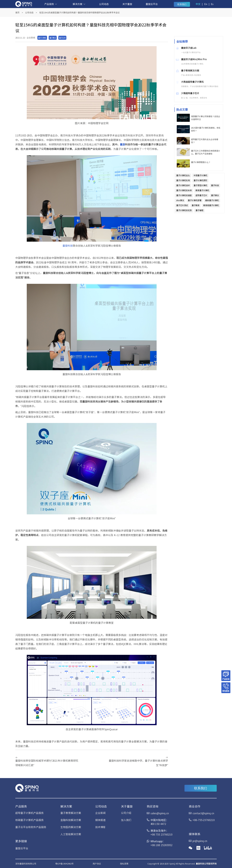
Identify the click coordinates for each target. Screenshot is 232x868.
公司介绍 (126, 813)
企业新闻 (100, 813)
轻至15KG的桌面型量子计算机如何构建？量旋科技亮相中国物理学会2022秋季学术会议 (80, 12)
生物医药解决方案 (71, 827)
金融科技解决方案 (71, 820)
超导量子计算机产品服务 (29, 813)
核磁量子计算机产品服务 (29, 820)
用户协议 (97, 864)
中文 (198, 4)
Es (212, 4)
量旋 (122, 144)
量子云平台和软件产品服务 (31, 827)
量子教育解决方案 (71, 813)
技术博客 (100, 827)
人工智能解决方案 (71, 834)
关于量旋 (127, 4)
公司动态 (104, 4)
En (206, 4)
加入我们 (126, 820)
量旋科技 (68, 246)
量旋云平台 (152, 4)
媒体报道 (100, 820)
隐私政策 (124, 864)
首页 (17, 12)
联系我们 (182, 4)
